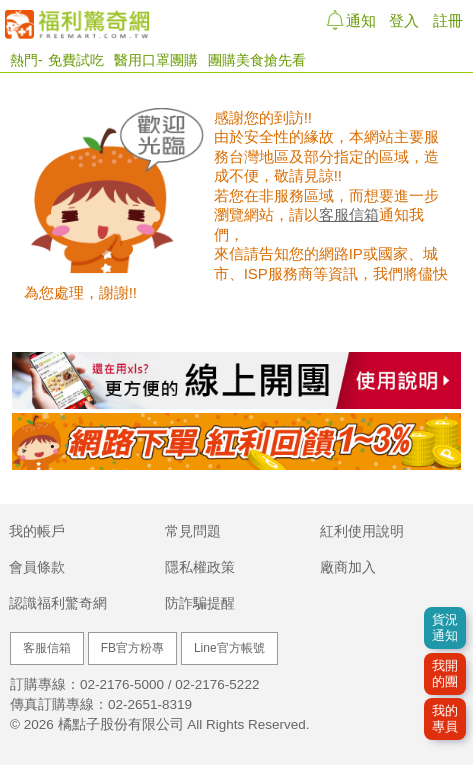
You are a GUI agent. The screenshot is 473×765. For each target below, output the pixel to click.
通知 (358, 20)
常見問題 (193, 531)
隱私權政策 (200, 567)
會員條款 (37, 567)
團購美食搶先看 (257, 60)
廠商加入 (348, 567)
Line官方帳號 (229, 648)
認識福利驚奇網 (58, 603)
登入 (404, 20)
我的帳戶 (37, 531)
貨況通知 (445, 627)
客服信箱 (349, 214)
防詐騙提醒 (200, 603)
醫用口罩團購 (156, 60)
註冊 (448, 20)
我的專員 (445, 718)
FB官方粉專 (132, 648)
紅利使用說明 (362, 531)
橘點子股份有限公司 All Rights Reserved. (184, 724)
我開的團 (445, 673)
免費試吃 (76, 60)
